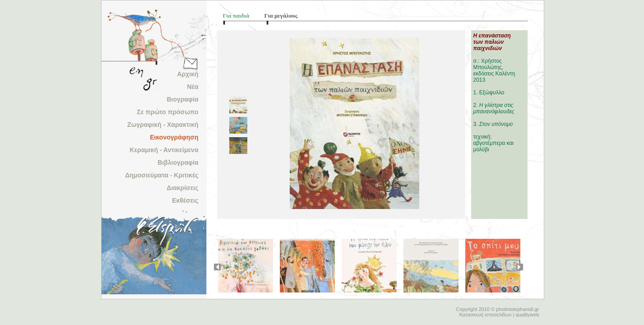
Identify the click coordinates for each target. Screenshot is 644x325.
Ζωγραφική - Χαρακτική (163, 125)
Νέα (192, 87)
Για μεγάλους (281, 16)
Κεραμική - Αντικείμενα (164, 150)
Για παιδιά (236, 16)
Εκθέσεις (185, 200)
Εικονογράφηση (174, 137)
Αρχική (188, 74)
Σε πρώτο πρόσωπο (168, 112)
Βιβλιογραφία (178, 162)
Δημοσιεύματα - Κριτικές (162, 175)
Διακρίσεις (182, 188)
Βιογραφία (182, 99)
